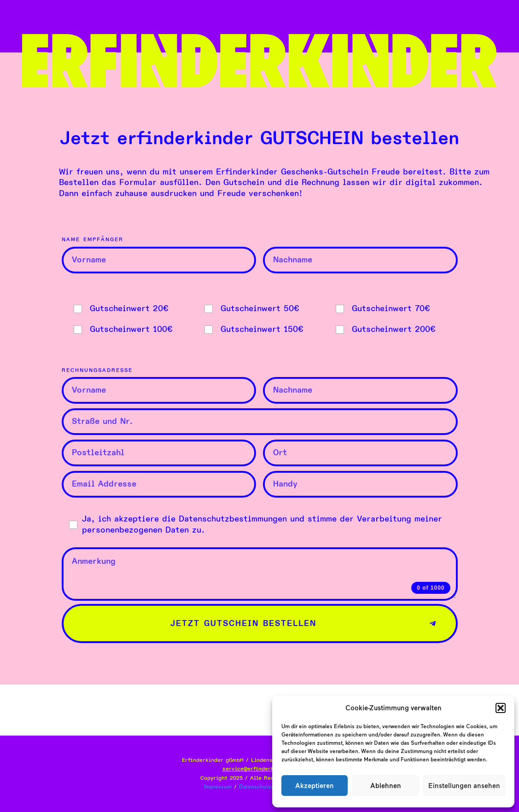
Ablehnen (386, 786)
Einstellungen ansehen (464, 786)
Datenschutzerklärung (267, 787)
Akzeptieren (315, 786)
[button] (501, 708)
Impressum (218, 787)
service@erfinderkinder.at (260, 769)
